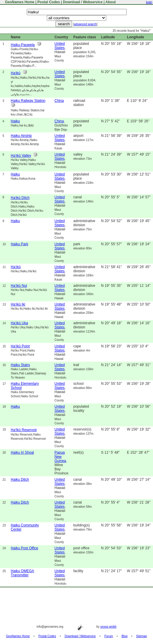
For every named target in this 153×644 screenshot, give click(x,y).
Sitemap (142, 636)
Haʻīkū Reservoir (24, 430)
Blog (125, 636)
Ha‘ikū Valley (21, 156)
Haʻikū (16, 73)
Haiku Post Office (24, 548)
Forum (109, 636)
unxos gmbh (108, 627)
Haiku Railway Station (28, 101)
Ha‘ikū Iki (18, 304)
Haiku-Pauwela (23, 45)
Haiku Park (19, 244)
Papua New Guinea (60, 457)
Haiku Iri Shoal (22, 452)
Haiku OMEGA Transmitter (22, 573)
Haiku (15, 121)
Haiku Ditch (20, 480)
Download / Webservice (83, 2)
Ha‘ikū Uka (19, 323)
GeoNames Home (19, 2)
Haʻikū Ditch (20, 198)
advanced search (85, 24)
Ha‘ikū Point (20, 346)
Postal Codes (49, 2)
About (111, 2)
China (59, 101)
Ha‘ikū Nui (19, 286)
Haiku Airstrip (21, 136)
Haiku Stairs (20, 365)
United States (60, 46)
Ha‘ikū (16, 267)
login (149, 2)
